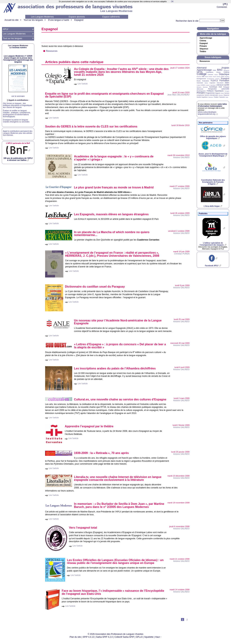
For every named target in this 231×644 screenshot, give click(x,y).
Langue (199, 85)
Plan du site (75, 637)
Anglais (225, 68)
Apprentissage (206, 38)
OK (172, 2)
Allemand (202, 68)
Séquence (204, 49)
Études (199, 81)
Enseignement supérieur (213, 79)
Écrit (223, 77)
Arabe (214, 70)
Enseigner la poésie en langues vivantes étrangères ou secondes (16, 121)
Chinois (218, 72)
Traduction (222, 97)
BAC (220, 70)
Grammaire (200, 83)
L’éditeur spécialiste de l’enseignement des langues (212, 244)
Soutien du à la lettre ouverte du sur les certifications (91, 126)
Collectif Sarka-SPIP (124, 637)
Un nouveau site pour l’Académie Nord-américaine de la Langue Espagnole (118, 322)
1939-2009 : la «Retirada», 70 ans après (101, 453)
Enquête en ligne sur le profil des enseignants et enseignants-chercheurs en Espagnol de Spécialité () (104, 95)
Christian (182, 254)
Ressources (52, 51)
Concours (210, 75)
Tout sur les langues (33, 20)
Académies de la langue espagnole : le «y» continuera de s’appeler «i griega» (114, 158)
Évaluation (206, 81)
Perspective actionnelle (219, 89)
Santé (222, 93)
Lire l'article (83, 84)
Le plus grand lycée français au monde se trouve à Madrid (114, 187)
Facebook (212, 266)
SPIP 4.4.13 (88, 637)
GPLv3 (139, 637)
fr (225, 4)
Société (199, 97)
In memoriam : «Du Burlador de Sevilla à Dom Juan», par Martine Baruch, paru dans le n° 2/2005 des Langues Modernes (119, 505)
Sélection (221, 95)
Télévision (211, 97)
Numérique (213, 87)
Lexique (207, 85)
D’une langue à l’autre (59, 20)
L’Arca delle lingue (212, 206)
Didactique (224, 74)
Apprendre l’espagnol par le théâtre (89, 426)
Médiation (199, 87)
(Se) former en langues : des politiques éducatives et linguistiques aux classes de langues (18, 105)
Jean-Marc (178, 95)
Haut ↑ (158, 637)
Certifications (210, 72)
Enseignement (201, 79)
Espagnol (79, 20)
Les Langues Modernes (42, 17)
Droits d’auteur (209, 77)
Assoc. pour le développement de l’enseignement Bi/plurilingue (213, 155)
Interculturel (220, 83)
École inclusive (217, 77)
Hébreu (206, 83)
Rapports (218, 93)
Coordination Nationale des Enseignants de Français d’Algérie (213, 182)
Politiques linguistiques (215, 91)
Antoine (181, 157)
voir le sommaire (18, 96)
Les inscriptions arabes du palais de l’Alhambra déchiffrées (115, 368)
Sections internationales (211, 95)
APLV (6, 29)
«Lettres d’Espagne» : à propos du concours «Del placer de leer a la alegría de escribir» (120, 346)
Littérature (220, 85)
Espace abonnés (77, 17)
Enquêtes (227, 77)
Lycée (227, 85)
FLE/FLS (214, 81)
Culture (216, 75)
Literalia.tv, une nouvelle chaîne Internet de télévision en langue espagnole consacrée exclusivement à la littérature (118, 478)
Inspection (212, 83)
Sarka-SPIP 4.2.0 (104, 637)
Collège (202, 74)
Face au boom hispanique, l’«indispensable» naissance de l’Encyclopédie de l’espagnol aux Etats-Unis (113, 592)
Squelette (149, 637)
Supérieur (205, 97)
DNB (203, 77)
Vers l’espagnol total (83, 528)
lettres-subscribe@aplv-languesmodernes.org (207, 113)
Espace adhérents (111, 17)
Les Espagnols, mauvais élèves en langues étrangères (111, 214)
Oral (220, 87)
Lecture (203, 85)
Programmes (210, 93)
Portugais (227, 91)
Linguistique (213, 85)
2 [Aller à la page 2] (187, 620)
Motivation (205, 87)
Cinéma (203, 41)
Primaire (203, 46)
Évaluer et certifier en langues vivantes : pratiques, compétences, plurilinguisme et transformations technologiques (17, 114)
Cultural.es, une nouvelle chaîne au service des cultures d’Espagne (120, 399)
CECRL (200, 72)
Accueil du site (11, 20)
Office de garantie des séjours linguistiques (213, 137)
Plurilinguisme (201, 91)
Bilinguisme (226, 70)
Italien (227, 83)
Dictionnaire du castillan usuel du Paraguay (95, 287)
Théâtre (203, 52)
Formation (224, 81)
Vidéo (227, 97)
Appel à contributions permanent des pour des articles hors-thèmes (18, 133)
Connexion (222, 7)
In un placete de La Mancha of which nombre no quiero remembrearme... (112, 234)
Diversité (199, 77)
